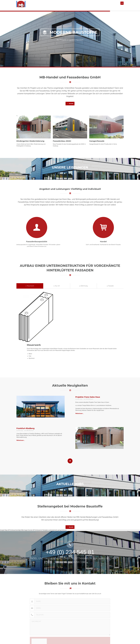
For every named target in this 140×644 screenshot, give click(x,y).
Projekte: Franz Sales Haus (88, 397)
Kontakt (71, 104)
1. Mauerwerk (30, 286)
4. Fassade (110, 286)
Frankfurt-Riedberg (25, 428)
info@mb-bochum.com (70, 562)
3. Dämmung (83, 286)
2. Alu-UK (57, 286)
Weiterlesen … (80, 413)
